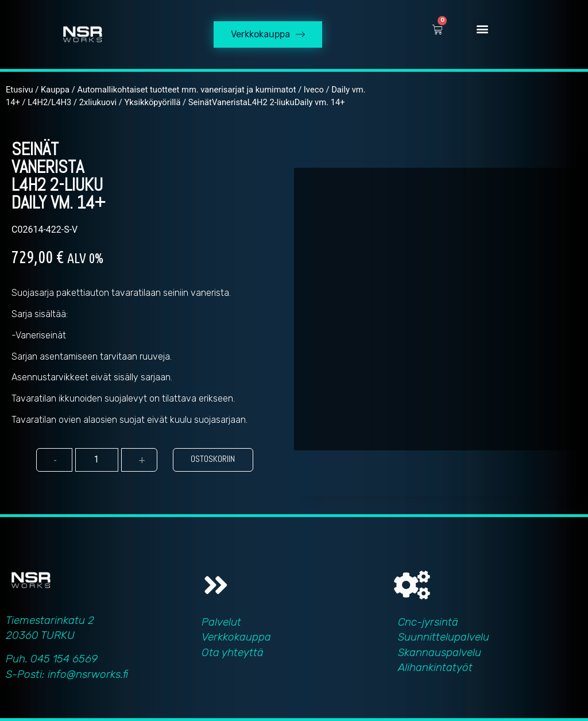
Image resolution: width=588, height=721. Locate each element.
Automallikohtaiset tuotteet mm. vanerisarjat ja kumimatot (186, 90)
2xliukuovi (98, 102)
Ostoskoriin (213, 459)
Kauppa (55, 90)
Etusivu (20, 90)
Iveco (314, 90)
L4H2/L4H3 (49, 102)
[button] (482, 29)
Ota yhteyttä (233, 652)
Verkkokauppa (236, 637)
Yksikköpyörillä (152, 102)
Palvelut (221, 622)
